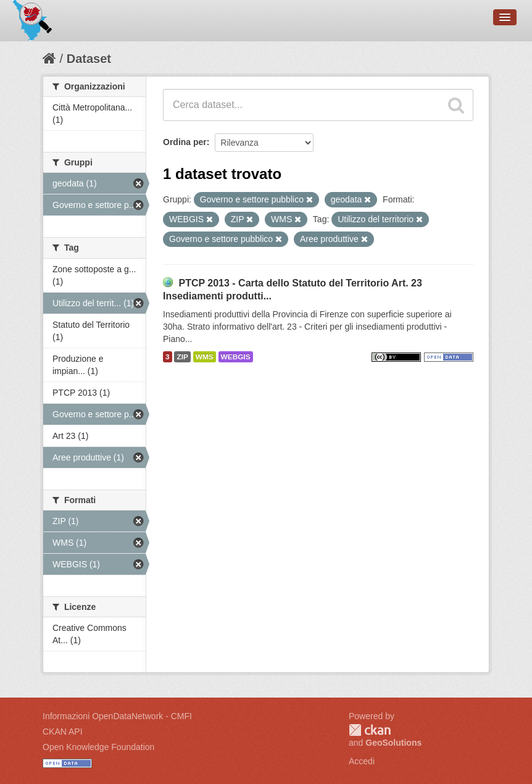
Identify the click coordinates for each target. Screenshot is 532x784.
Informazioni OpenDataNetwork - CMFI (117, 716)
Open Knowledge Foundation (98, 747)
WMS (205, 357)
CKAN (370, 730)
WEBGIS (236, 357)
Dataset (89, 59)
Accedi (362, 761)
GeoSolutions (393, 743)
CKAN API (63, 732)
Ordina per (185, 142)
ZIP (182, 357)
